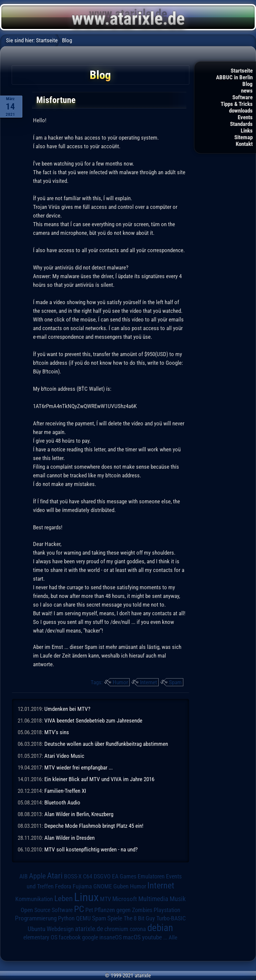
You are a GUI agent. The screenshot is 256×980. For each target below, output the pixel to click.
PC (79, 909)
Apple (37, 876)
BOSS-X (73, 876)
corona (138, 929)
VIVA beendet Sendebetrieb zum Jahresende (93, 721)
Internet (148, 682)
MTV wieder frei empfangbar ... (78, 767)
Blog (247, 84)
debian (160, 928)
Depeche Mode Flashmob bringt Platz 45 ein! (94, 826)
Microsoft (125, 899)
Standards (241, 124)
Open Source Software (47, 910)
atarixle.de (89, 929)
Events (245, 117)
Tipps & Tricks (237, 104)
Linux (86, 897)
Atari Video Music (64, 756)
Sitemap (243, 137)
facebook (70, 937)
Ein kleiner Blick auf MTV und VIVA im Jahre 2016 (99, 779)
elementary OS (40, 937)
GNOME (103, 886)
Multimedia (153, 899)
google (90, 937)
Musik (178, 899)
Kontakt (244, 144)
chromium (116, 929)
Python (66, 918)
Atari (55, 876)
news (247, 91)
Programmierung (36, 918)
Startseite (242, 71)
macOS (132, 937)
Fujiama (82, 886)
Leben (63, 899)
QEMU (83, 918)
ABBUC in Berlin (234, 77)
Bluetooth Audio (62, 802)
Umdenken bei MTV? (67, 709)
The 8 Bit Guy (139, 918)
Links (247, 131)
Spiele (115, 918)
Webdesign (60, 929)
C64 (88, 876)
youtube (152, 937)
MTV (105, 899)
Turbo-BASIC (171, 918)
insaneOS (110, 937)
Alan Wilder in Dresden (69, 838)
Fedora (63, 886)
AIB (23, 876)
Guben (121, 886)
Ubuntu (36, 929)
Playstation (167, 910)
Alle (173, 937)
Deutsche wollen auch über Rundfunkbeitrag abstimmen (106, 744)
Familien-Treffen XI (65, 791)
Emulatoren (151, 876)
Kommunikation (34, 899)
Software (242, 97)
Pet (89, 910)
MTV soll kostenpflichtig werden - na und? (91, 849)
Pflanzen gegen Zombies (123, 910)
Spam (175, 682)
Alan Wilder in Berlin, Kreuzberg (79, 814)
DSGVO (102, 876)
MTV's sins (57, 732)
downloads (241, 111)
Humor (120, 682)
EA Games (124, 876)
